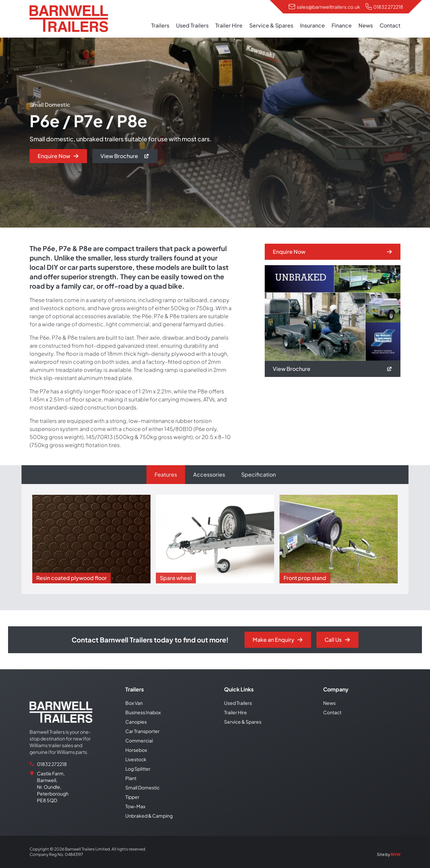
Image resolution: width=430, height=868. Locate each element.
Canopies (136, 722)
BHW (396, 854)
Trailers (160, 25)
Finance (342, 25)
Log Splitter (138, 769)
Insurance (312, 25)
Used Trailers (192, 25)
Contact (390, 25)
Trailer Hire (229, 25)
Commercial (139, 740)
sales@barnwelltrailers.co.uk (328, 7)
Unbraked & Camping (149, 816)
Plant (131, 778)
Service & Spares (271, 25)
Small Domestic (142, 787)
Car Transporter (142, 731)
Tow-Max (135, 806)
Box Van (134, 703)
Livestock (136, 759)
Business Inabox (143, 712)
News (366, 25)
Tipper (132, 797)
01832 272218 (388, 7)
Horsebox (136, 750)
